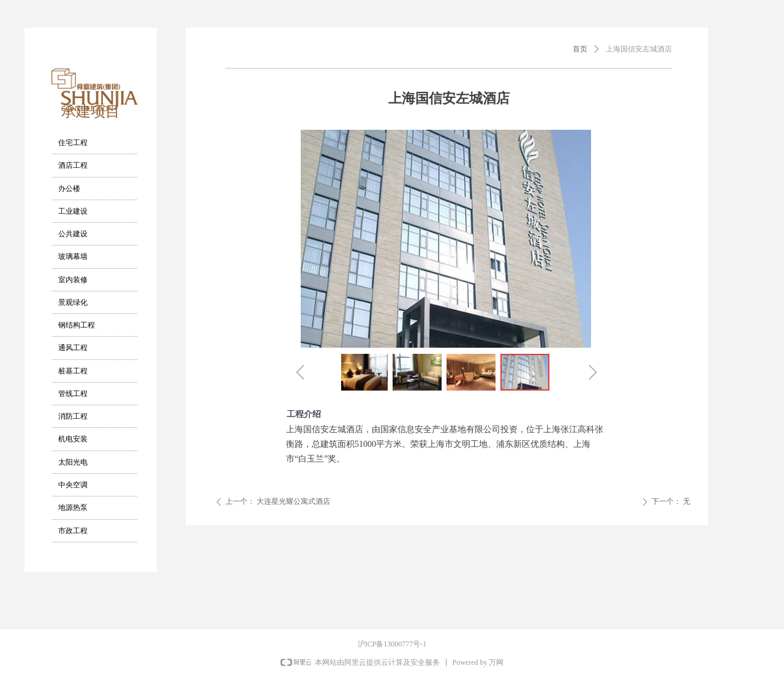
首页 (580, 49)
